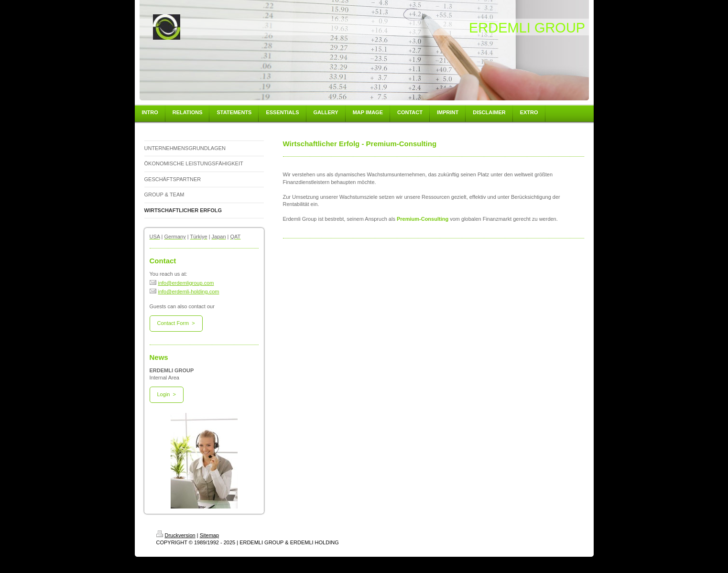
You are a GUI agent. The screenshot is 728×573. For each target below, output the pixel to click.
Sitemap (209, 535)
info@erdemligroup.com (182, 283)
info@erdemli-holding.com (185, 292)
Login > (167, 394)
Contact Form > (176, 323)
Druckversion (176, 535)
